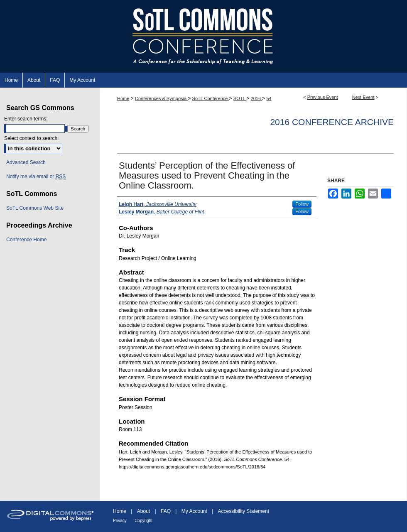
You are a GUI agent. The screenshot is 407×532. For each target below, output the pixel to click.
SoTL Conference (211, 98)
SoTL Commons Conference (203, 36)
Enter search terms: (26, 119)
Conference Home (26, 240)
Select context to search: (31, 138)
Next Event (363, 97)
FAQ (166, 511)
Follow (302, 204)
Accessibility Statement (244, 511)
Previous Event (323, 97)
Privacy (120, 521)
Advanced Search (26, 162)
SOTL (240, 98)
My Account (194, 511)
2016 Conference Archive (332, 122)
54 (269, 98)
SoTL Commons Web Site (35, 208)
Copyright (143, 521)
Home (123, 98)
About (143, 511)
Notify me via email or (36, 177)
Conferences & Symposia (161, 98)
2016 (257, 98)
